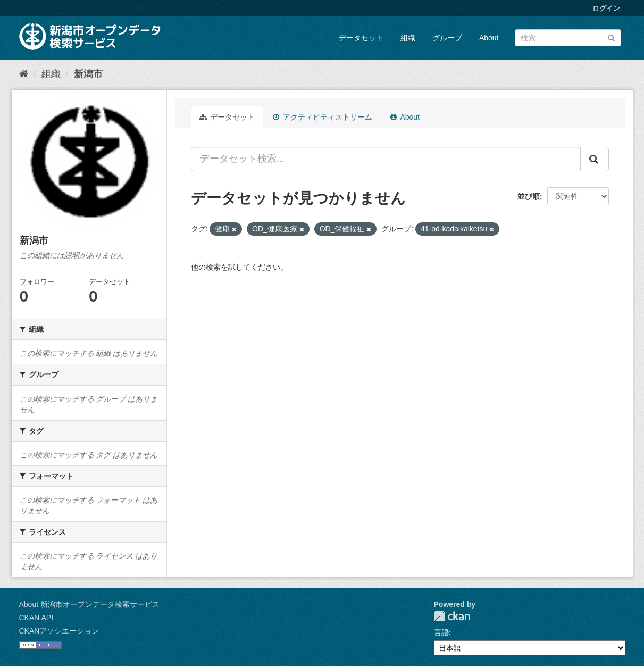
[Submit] (611, 37)
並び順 (529, 196)
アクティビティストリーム (323, 117)
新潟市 (88, 74)
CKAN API (36, 618)
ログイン (606, 8)
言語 (441, 632)
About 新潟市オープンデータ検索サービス (89, 604)
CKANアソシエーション (59, 631)
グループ (447, 38)
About (489, 38)
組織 (408, 38)
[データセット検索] (568, 38)
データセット (361, 38)
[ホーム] (24, 74)
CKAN (452, 616)
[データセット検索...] (386, 159)
